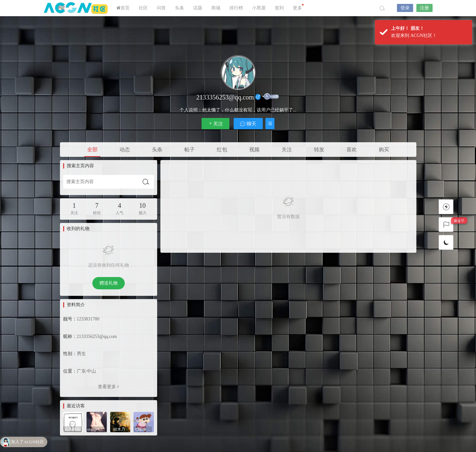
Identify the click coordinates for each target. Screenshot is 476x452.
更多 (298, 7)
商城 (216, 8)
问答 (161, 8)
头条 (180, 8)
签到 (279, 8)
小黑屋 (259, 8)
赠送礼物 (109, 283)
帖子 (190, 150)
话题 (198, 8)
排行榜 (236, 8)
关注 (215, 124)
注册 (424, 8)
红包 (222, 150)
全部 (92, 150)
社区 (143, 8)
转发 (319, 150)
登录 (405, 8)
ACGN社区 (76, 8)
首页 (123, 8)
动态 (125, 150)
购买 (384, 150)
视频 (254, 150)
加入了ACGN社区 (28, 442)
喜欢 (352, 150)
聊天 (248, 124)
